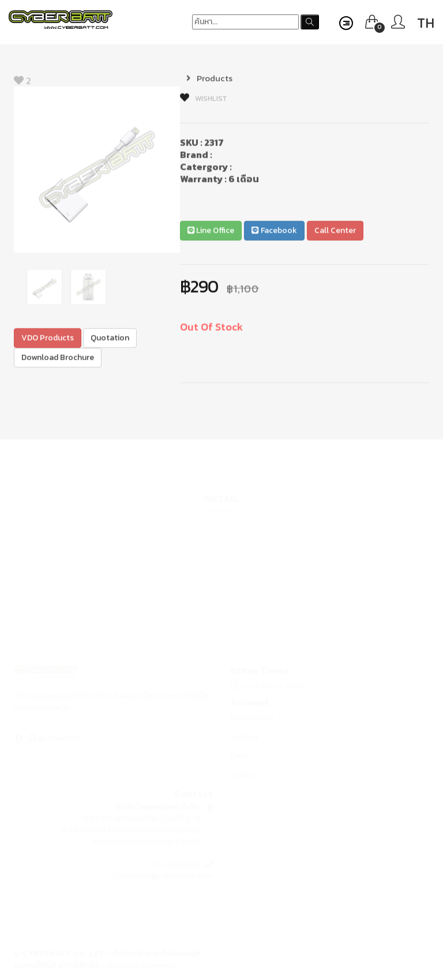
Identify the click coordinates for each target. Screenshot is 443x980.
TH (426, 23)
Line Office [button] (211, 232)
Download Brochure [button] (58, 359)
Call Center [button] (335, 232)
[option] (97, 171)
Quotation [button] (110, 339)
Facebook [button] (274, 232)
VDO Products (48, 339)
